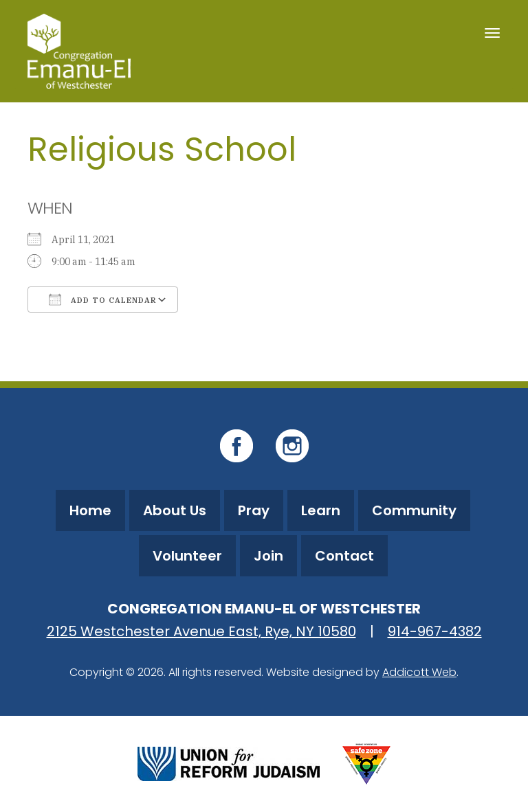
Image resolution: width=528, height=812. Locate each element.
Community (414, 510)
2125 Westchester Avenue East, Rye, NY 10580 (201, 631)
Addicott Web (419, 672)
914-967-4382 (435, 631)
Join (268, 556)
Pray (254, 510)
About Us (175, 510)
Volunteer (187, 556)
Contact (344, 556)
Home (90, 510)
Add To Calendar (103, 300)
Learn (321, 510)
